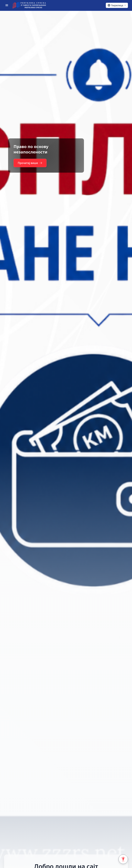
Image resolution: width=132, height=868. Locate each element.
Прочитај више (30, 163)
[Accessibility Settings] (123, 859)
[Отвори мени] (7, 5)
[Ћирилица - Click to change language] (117, 5)
